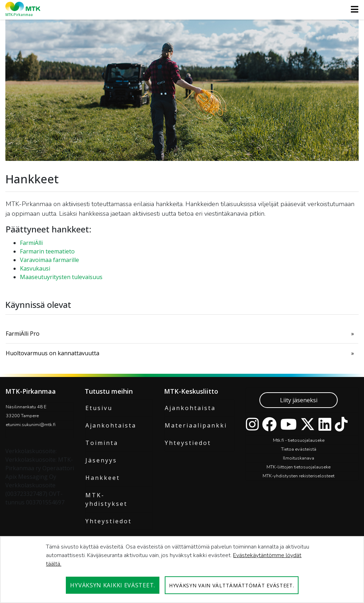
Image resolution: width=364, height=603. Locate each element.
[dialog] (182, 570)
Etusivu (99, 408)
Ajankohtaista (111, 425)
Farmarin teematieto (47, 251)
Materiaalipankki (196, 425)
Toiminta (102, 443)
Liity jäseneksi (299, 400)
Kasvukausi (35, 268)
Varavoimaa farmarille (49, 260)
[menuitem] (182, 334)
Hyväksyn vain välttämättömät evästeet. (232, 585)
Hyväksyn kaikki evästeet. (113, 585)
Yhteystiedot (109, 521)
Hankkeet (103, 478)
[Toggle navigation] (352, 9)
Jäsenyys (101, 460)
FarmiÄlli (31, 243)
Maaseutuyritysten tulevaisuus (61, 277)
